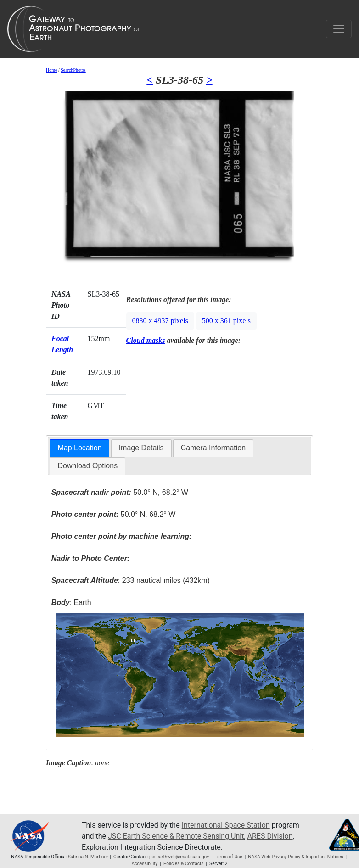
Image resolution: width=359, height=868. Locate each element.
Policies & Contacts (184, 864)
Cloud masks (146, 340)
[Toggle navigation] (339, 29)
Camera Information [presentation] (213, 448)
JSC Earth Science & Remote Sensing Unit (176, 836)
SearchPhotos (73, 70)
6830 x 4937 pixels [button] (160, 321)
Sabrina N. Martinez (88, 857)
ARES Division (270, 836)
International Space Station (226, 825)
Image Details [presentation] (141, 448)
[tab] (79, 448)
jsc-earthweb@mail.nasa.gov (179, 857)
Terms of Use (228, 857)
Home (51, 70)
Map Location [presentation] (79, 448)
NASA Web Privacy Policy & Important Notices (295, 857)
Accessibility (145, 864)
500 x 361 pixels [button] (226, 321)
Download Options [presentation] (87, 466)
